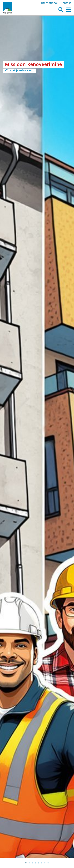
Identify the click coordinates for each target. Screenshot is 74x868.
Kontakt (66, 3)
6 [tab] (42, 863)
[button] (61, 10)
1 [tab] (26, 863)
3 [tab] (32, 863)
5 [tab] (39, 863)
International (49, 3)
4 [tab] (36, 863)
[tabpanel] (37, 437)
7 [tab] (45, 863)
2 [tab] (29, 863)
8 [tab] (48, 863)
